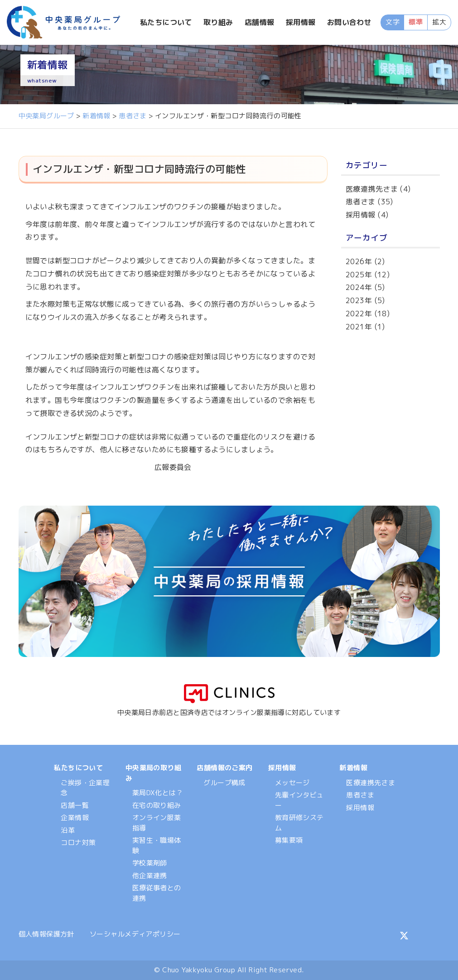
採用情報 (301, 23)
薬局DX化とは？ (158, 793)
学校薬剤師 (150, 863)
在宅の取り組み (157, 805)
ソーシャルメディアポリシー (135, 934)
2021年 (359, 327)
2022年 (359, 314)
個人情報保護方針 (46, 934)
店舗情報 (260, 23)
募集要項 (289, 840)
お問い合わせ (350, 23)
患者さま (361, 202)
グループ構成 (224, 783)
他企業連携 (150, 876)
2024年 (359, 287)
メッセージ (292, 783)
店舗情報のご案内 (224, 768)
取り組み (219, 23)
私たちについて (166, 23)
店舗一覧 (75, 805)
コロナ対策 (78, 842)
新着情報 (353, 768)
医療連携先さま (372, 189)
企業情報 (75, 818)
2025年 (359, 275)
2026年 (359, 261)
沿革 (68, 830)
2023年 (359, 300)
